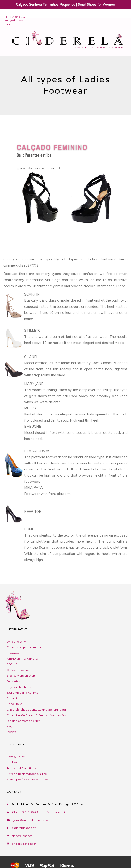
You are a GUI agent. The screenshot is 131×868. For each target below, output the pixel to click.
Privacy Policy (16, 757)
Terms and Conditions (21, 768)
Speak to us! (15, 704)
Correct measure (18, 670)
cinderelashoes (22, 836)
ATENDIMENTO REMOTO (22, 659)
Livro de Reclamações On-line (27, 774)
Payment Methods (19, 687)
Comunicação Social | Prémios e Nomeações (37, 715)
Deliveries (13, 681)
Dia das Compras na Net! (24, 721)
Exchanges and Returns (22, 693)
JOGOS (11, 732)
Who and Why (16, 642)
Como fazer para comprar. (24, 647)
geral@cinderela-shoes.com (31, 820)
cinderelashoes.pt (23, 828)
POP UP (12, 664)
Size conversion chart (21, 676)
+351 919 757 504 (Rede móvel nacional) (36, 812)
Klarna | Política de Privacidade (27, 779)
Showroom (14, 653)
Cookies (12, 762)
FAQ (10, 726)
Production (14, 698)
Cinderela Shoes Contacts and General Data (36, 709)
